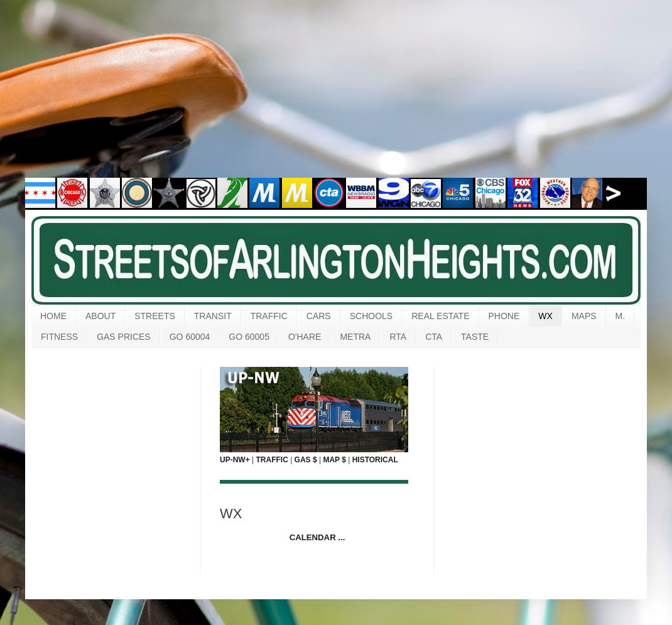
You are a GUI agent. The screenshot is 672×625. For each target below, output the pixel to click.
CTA (434, 337)
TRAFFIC (269, 316)
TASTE (475, 337)
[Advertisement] (336, 97)
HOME (53, 316)
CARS (319, 316)
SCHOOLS (371, 316)
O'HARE (305, 337)
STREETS (155, 316)
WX (545, 316)
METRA (355, 337)
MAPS (584, 316)
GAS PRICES (124, 337)
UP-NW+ (235, 460)
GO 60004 (190, 337)
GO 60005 (249, 337)
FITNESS (59, 337)
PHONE (504, 316)
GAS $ (306, 460)
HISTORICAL (375, 460)
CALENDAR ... (317, 537)
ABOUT (100, 316)
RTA (398, 337)
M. (621, 316)
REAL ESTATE (440, 316)
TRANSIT (213, 316)
